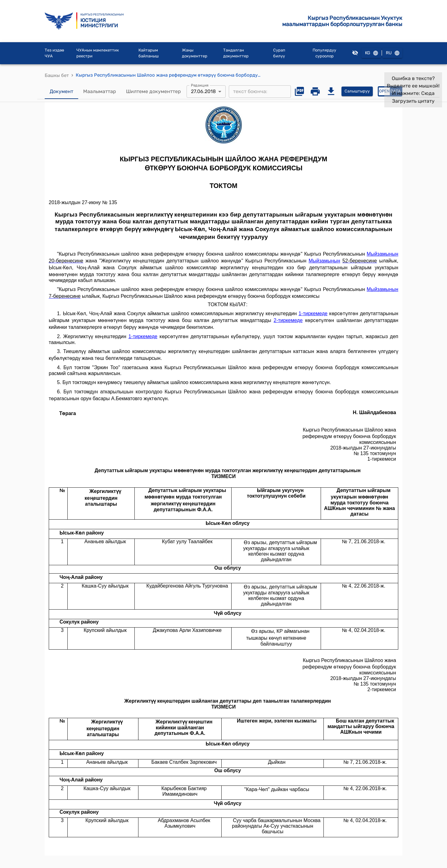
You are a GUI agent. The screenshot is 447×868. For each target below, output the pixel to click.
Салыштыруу (357, 91)
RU (392, 53)
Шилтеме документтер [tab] (154, 92)
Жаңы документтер (195, 53)
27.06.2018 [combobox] (203, 91)
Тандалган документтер (236, 53)
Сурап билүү (279, 53)
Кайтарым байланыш (149, 53)
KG (371, 53)
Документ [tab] (61, 92)
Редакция (200, 85)
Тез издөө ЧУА (54, 53)
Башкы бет (57, 75)
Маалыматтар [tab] (100, 92)
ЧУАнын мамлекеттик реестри (98, 53)
